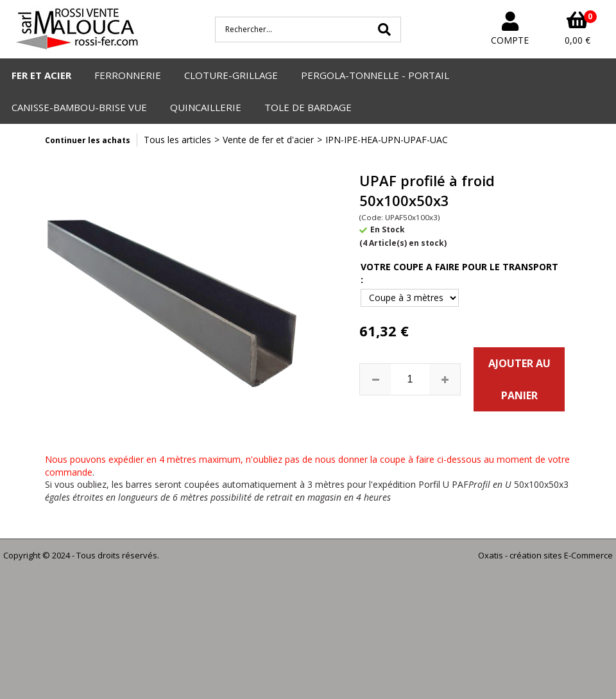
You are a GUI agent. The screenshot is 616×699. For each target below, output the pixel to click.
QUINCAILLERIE (206, 107)
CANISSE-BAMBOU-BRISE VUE (79, 107)
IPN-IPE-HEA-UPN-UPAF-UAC (387, 140)
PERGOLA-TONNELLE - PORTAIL (375, 75)
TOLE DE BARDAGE (308, 107)
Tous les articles (177, 140)
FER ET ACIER (41, 75)
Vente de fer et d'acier (268, 140)
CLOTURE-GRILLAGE (231, 75)
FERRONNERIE (128, 75)
